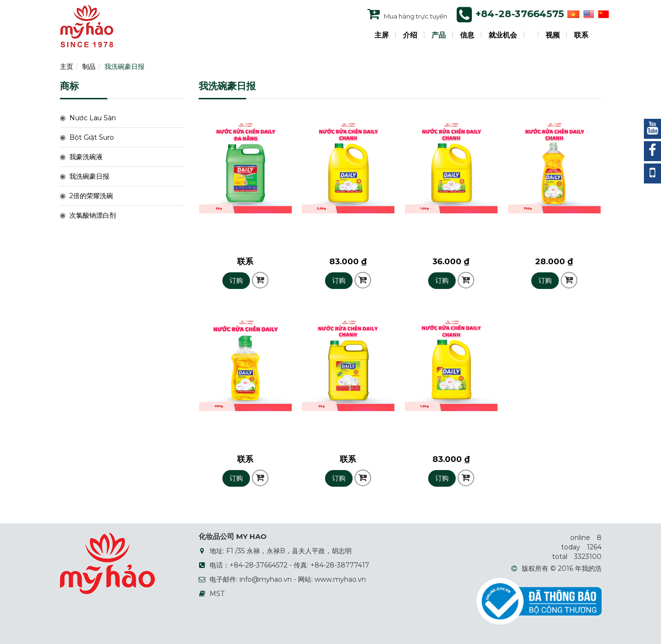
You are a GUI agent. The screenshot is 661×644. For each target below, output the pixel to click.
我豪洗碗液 (86, 157)
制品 (89, 67)
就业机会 (503, 35)
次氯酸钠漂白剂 (93, 215)
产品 (439, 35)
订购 (236, 280)
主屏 (382, 35)
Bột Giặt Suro (92, 137)
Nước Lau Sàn (93, 118)
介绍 (410, 35)
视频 (553, 35)
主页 (67, 67)
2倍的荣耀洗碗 (91, 196)
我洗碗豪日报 (125, 67)
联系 (581, 35)
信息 (467, 35)
